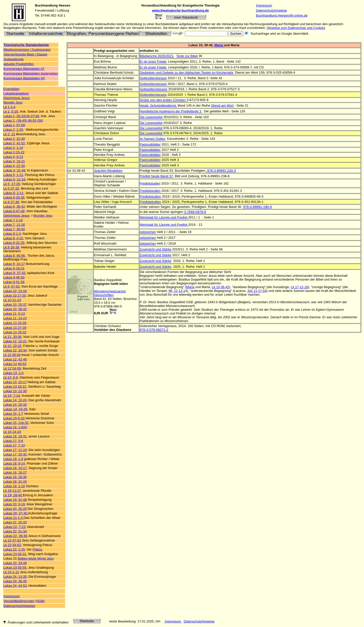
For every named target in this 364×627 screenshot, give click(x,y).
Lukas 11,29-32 (15, 332)
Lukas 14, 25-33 (15, 405)
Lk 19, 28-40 (13, 495)
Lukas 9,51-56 (14, 282)
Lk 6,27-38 (11, 202)
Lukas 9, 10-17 (14, 264)
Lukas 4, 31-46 (14, 170)
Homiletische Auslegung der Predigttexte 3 (170, 111)
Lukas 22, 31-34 (15, 531)
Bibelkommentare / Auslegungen (27, 50)
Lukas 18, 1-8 (13, 459)
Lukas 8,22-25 (14, 243)
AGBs (40, 601)
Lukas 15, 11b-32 (16, 423)
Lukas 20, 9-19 (14, 504)
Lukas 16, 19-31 (15, 436)
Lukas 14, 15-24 (15, 400)
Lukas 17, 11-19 (15, 450)
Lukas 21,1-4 (13, 518)
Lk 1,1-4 (9, 107)
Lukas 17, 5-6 (13, 441)
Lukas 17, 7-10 (14, 445)
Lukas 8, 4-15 (13, 238)
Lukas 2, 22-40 (14, 139)
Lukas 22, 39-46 (15, 536)
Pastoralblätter (150, 144)
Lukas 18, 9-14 (14, 463)
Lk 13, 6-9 (11, 377)
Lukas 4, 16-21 (14, 161)
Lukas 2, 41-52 (14, 143)
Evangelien (11, 89)
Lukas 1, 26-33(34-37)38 (21, 116)
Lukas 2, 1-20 (13, 130)
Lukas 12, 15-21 (15, 341)
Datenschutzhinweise (271, 10)
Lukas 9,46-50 (14, 277)
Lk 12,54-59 (12, 368)
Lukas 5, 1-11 (13, 175)
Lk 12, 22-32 (12, 346)
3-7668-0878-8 (195, 212)
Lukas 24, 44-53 (15, 586)
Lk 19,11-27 (12, 491)
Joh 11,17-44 (257, 291)
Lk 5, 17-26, (12, 184)
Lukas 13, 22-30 (15, 391)
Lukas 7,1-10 (13, 220)
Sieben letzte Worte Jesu (35, 558)
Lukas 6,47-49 (14, 211)
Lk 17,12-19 (299, 287)
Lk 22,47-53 (12, 540)
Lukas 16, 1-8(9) (15, 427)
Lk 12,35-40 (12, 355)
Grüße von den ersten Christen (163, 100)
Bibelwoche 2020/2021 (157, 56)
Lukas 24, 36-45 (15, 581)
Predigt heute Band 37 (156, 176)
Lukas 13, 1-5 (13, 373)
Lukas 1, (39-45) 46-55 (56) (23, 121)
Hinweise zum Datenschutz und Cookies (296, 28)
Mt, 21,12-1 (177, 291)
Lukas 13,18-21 (15, 387)
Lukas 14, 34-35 (15, 409)
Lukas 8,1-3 (12, 234)
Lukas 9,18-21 (14, 268)
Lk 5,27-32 (11, 188)
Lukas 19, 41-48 (15, 500)
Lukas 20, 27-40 (16, 513)
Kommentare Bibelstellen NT (24, 78)
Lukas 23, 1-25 (14, 549)
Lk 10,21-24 (12, 300)
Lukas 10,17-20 (15, 296)
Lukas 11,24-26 (15, 323)
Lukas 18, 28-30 (15, 477)
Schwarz (114, 326)
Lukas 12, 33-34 (15, 350)
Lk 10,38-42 (220, 287)
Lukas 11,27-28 (15, 328)
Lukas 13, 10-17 (15, 382)
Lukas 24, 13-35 (15, 577)
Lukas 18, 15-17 (15, 468)
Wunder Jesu (13, 102)
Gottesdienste (14, 59)
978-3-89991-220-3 (221, 171)
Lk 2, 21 (9, 134)
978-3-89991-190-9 (257, 207)
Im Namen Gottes (152, 139)
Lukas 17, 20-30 (15, 454)
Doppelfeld (114, 280)
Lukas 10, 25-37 (15, 305)
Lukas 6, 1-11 (13, 193)
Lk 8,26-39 (11, 247)
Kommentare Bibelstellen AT (24, 69)
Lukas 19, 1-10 (14, 486)
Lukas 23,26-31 (15, 554)
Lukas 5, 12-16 (14, 179)
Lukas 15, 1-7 (13, 414)
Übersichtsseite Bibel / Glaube (25, 54)
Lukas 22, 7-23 (14, 527)
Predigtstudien (150, 183)
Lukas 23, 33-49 (15, 563)
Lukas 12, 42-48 (15, 359)
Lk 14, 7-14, (12, 396)
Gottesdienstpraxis (153, 89)
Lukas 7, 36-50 (14, 229)
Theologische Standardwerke (26, 45)
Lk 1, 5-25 (11, 111)
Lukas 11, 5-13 (14, 314)
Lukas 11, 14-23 (15, 318)
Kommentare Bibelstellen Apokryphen (31, 74)
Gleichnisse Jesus (16, 98)
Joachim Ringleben (108, 171)
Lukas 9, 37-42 (14, 273)
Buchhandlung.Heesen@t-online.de (282, 15)
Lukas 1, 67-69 (14, 125)
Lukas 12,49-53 (15, 364)
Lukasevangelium (16, 93)
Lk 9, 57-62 (11, 286)
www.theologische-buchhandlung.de (180, 10)
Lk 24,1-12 (11, 572)
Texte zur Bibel (187, 56)
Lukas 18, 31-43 (15, 482)
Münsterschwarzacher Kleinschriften (110, 293)
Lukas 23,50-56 (15, 568)
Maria (219, 45)
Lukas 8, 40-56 (14, 256)
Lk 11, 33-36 (12, 337)
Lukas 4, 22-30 (14, 166)
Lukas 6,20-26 (14, 197)
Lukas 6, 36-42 (14, 207)
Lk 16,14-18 (12, 432)
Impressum (264, 5)
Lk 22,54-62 (12, 545)
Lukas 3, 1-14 (13, 148)
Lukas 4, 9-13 (13, 157)
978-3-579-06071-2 (154, 330)
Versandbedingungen (19, 601)
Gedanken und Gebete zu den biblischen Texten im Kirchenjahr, (187, 73)
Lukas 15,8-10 (14, 418)
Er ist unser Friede (153, 61)
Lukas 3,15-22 (14, 152)
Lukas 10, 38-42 (15, 309)
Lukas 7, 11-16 (14, 225)
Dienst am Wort (222, 105)
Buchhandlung (46, 5)
